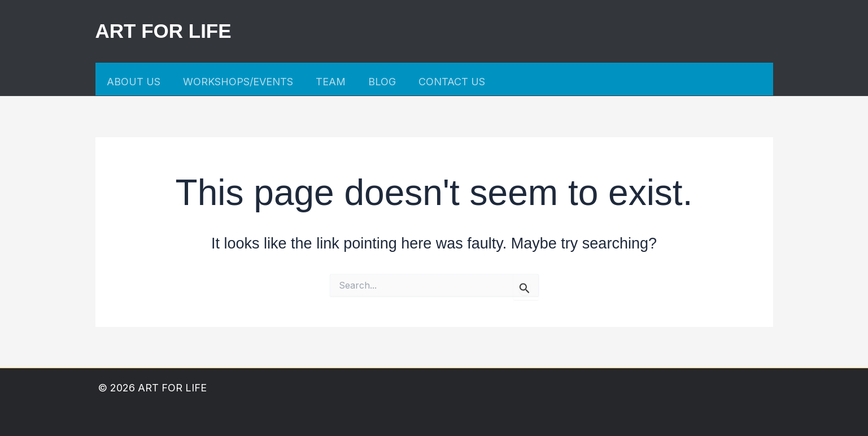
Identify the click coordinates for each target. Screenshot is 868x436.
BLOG (382, 82)
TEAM (331, 82)
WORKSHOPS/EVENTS (238, 82)
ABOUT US (134, 82)
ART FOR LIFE (163, 31)
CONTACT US (452, 82)
